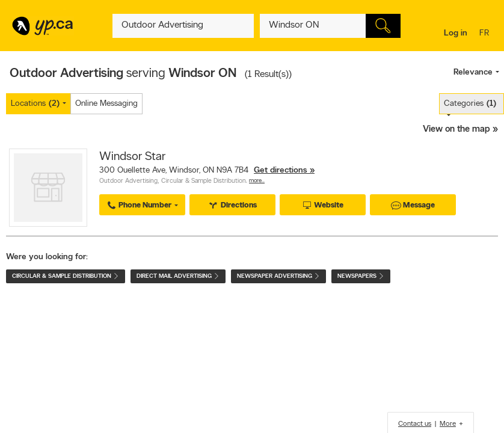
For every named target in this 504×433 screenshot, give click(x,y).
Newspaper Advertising (278, 276)
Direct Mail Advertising (178, 276)
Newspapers (361, 276)
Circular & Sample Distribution (204, 181)
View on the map (456, 130)
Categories (470, 104)
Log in (456, 33)
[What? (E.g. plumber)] (183, 26)
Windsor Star (132, 157)
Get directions (281, 170)
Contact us (415, 424)
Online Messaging (106, 104)
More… (257, 181)
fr (486, 34)
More (448, 424)
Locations (35, 104)
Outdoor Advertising (128, 181)
